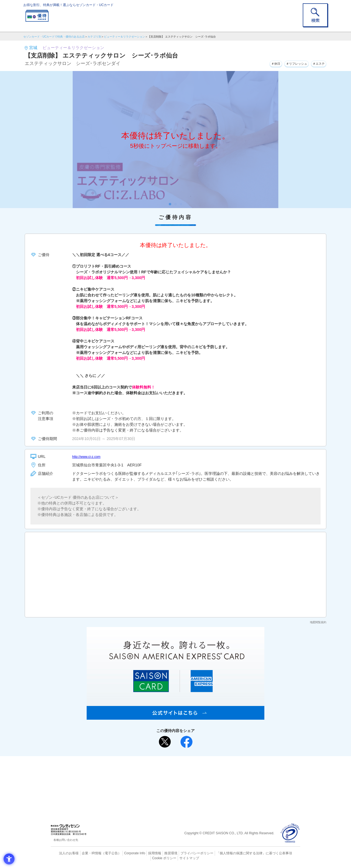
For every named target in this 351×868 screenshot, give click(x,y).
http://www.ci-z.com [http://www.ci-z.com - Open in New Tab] (89, 456)
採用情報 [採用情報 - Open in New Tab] (144, 853)
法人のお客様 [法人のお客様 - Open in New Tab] (64, 853)
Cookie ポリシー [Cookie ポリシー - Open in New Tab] (285, 853)
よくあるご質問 (197, 769)
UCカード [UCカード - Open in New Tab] (195, 778)
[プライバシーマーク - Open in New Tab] (290, 833)
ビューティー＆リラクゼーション (124, 37)
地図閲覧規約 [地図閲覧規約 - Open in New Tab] (318, 622)
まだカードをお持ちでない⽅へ (173, 762)
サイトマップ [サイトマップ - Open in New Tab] (176, 857)
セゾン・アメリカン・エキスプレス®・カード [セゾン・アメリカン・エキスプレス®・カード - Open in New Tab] (173, 787)
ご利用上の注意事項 (153, 769)
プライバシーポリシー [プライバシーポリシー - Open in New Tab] (183, 853)
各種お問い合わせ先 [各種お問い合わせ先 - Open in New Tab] (66, 840)
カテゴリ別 (94, 37)
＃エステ (316, 63)
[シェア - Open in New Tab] (186, 742)
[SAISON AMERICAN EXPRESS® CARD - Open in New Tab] (175, 717)
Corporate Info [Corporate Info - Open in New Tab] (125, 853)
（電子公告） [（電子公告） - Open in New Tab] (103, 853)
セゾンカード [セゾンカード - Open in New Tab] (153, 778)
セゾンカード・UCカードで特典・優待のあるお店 (54, 37)
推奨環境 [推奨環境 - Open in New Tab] (159, 853)
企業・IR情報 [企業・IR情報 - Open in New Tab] (85, 853)
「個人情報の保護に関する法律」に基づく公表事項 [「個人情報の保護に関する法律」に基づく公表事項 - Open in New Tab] (236, 853)
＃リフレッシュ (288, 63)
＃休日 (262, 63)
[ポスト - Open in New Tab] (165, 742)
